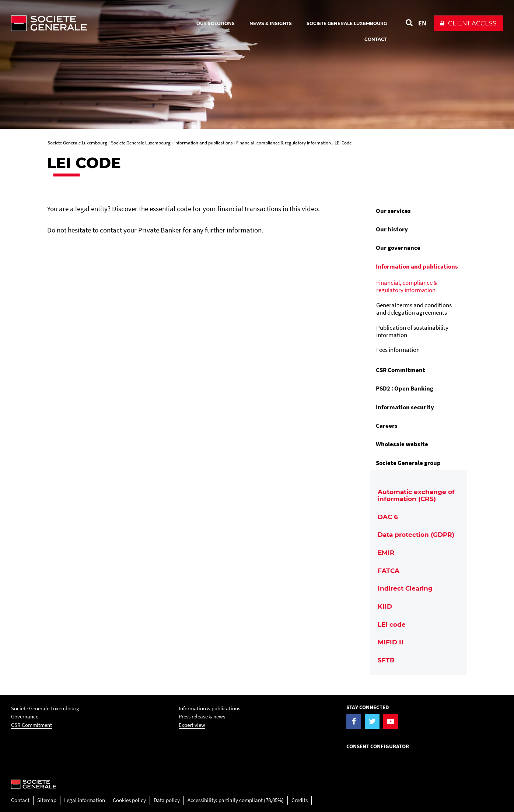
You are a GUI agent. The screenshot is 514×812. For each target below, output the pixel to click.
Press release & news (202, 716)
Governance (25, 716)
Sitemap (47, 800)
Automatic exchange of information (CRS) (416, 495)
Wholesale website (402, 444)
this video (304, 209)
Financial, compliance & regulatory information (407, 286)
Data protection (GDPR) (416, 535)
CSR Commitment (401, 370)
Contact (20, 800)
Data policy (167, 800)
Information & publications (209, 708)
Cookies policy (129, 800)
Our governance (398, 248)
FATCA (389, 571)
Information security (405, 407)
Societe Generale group (408, 463)
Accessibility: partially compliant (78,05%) (236, 800)
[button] (468, 23)
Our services (393, 211)
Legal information (85, 800)
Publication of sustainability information (412, 331)
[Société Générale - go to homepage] (92, 23)
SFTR (386, 660)
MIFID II (391, 642)
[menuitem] (419, 211)
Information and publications (417, 266)
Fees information (398, 350)
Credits (300, 800)
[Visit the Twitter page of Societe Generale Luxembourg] (372, 721)
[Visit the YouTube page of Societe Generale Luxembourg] (391, 721)
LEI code (392, 624)
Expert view (192, 725)
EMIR (386, 553)
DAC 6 (388, 517)
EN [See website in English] (422, 23)
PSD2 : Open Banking (405, 388)
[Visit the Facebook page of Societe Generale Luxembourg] (354, 721)
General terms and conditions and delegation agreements (414, 309)
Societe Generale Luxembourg (45, 708)
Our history (392, 229)
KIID (385, 606)
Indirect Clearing (405, 588)
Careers (387, 426)
